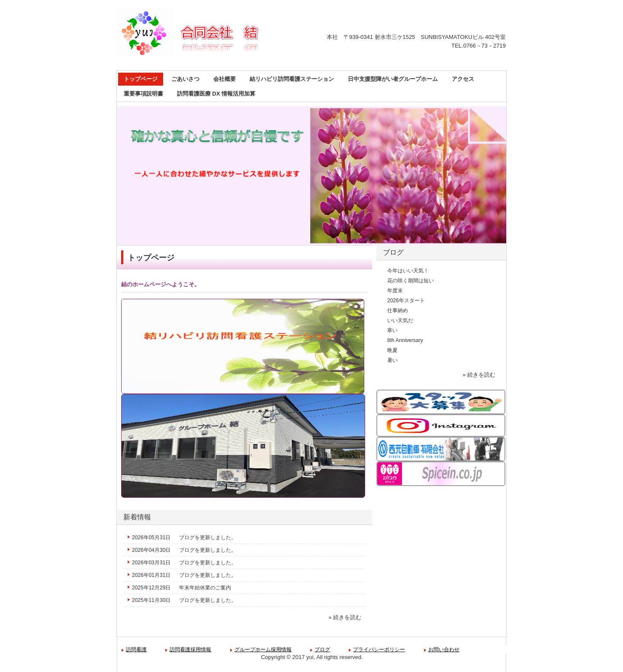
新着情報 (137, 517)
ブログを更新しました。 (208, 538)
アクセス (463, 79)
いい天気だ (400, 320)
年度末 (395, 291)
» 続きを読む (345, 617)
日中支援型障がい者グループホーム (393, 79)
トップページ (141, 79)
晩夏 (392, 350)
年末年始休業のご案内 (205, 588)
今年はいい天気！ (408, 271)
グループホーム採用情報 (263, 650)
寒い (392, 330)
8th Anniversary (405, 340)
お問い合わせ (444, 650)
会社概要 (225, 79)
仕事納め (398, 310)
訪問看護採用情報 (190, 650)
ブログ (393, 252)
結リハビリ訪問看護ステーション (292, 79)
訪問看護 (136, 650)
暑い (392, 360)
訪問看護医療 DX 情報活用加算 (216, 94)
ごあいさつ (185, 79)
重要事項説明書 (143, 94)
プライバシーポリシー (379, 650)
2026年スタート (406, 301)
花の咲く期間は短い (411, 281)
